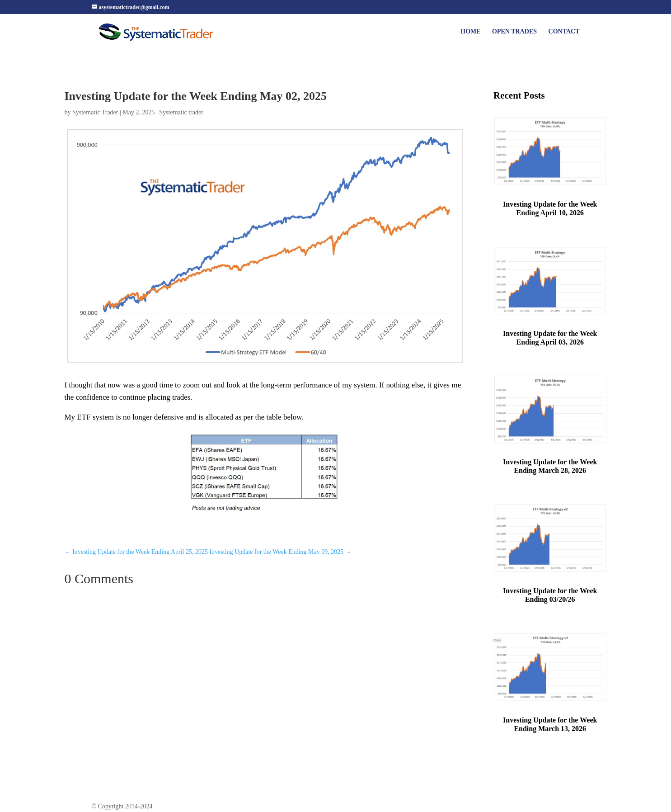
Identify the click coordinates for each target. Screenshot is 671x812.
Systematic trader (181, 112)
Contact (564, 32)
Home (470, 32)
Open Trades (514, 32)
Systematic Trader (95, 112)
